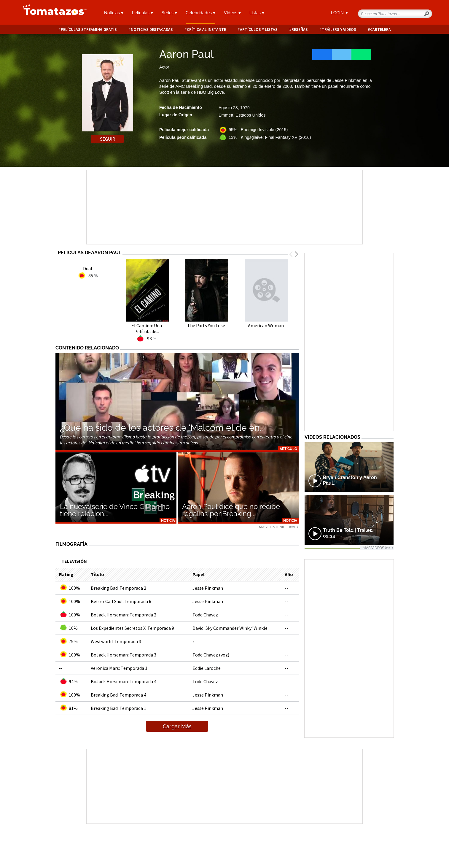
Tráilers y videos (339, 30)
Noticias (114, 13)
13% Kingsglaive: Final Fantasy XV (270, 137)
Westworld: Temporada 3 (116, 641)
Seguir (108, 139)
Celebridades (200, 13)
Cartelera (380, 30)
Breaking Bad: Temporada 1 (118, 708)
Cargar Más (177, 726)
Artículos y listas (259, 30)
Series (169, 13)
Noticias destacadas (152, 30)
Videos (232, 13)
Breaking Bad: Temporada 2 (118, 588)
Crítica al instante (206, 30)
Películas (142, 13)
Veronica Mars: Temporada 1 (119, 668)
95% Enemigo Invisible (258, 130)
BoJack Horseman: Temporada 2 (124, 615)
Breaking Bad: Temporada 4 (118, 695)
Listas (257, 13)
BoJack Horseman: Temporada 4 (124, 681)
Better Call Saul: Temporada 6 (121, 601)
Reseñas (300, 30)
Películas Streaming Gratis (89, 30)
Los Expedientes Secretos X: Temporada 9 (132, 628)
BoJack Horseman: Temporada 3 (124, 655)
